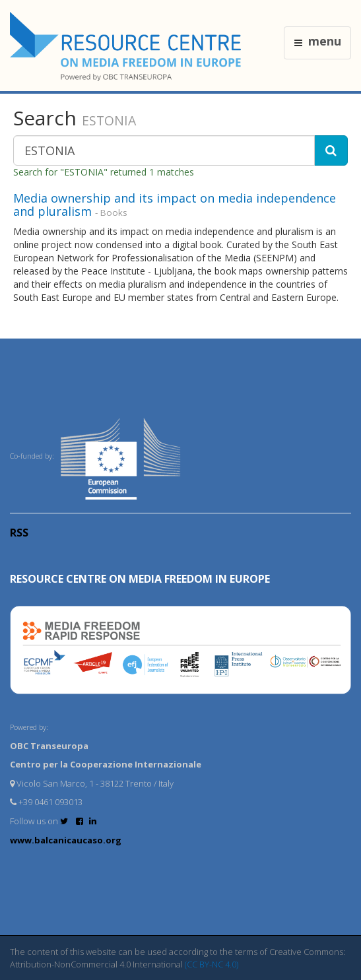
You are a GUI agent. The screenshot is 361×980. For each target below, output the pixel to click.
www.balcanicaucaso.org (66, 840)
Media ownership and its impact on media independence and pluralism (175, 205)
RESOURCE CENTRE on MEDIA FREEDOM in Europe (140, 579)
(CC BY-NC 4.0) (212, 964)
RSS (19, 533)
